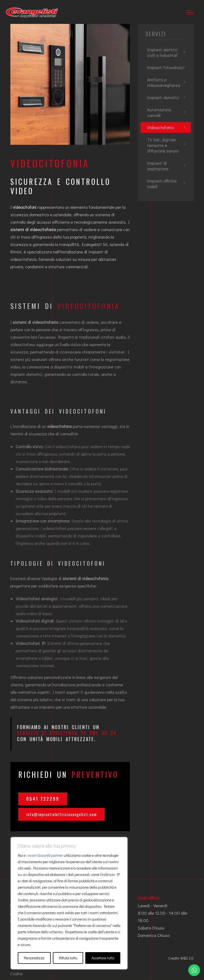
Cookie (16, 973)
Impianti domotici (163, 97)
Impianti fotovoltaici (165, 67)
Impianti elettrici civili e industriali (162, 52)
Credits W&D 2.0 (181, 958)
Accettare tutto (103, 958)
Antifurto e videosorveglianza (164, 82)
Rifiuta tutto (68, 958)
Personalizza (34, 958)
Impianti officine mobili (162, 184)
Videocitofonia (160, 127)
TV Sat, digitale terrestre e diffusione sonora (163, 145)
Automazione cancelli (159, 112)
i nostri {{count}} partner (45, 855)
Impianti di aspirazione (158, 166)
